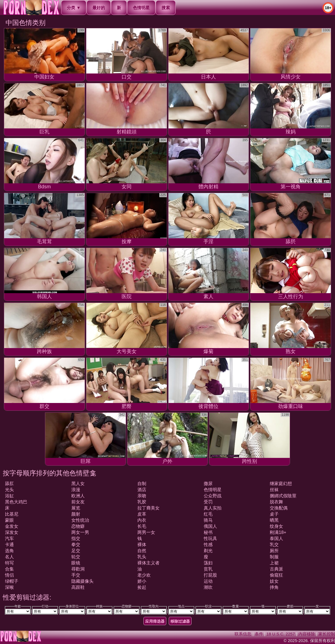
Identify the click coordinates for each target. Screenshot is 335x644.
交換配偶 (279, 508)
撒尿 (208, 484)
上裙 (274, 563)
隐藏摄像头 (82, 581)
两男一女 (146, 532)
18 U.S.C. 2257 (281, 634)
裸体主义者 (148, 563)
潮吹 (208, 587)
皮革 (142, 514)
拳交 (76, 545)
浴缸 (9, 496)
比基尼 (12, 514)
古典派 (276, 569)
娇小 (142, 581)
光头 (9, 490)
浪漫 (76, 490)
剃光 (208, 551)
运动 (208, 581)
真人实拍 (213, 508)
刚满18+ (278, 532)
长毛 (142, 526)
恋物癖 (78, 526)
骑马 (208, 520)
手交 (76, 575)
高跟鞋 (78, 587)
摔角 (274, 587)
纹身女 (276, 526)
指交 (76, 538)
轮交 (76, 557)
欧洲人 (78, 496)
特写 (9, 563)
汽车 (9, 538)
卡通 (9, 545)
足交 (76, 551)
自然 (142, 551)
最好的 (99, 8)
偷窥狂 (276, 575)
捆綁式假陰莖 (283, 496)
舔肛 (9, 484)
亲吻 (142, 496)
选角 (9, 551)
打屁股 (210, 575)
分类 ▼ (74, 8)
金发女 (12, 526)
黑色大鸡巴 (16, 502)
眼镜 (76, 563)
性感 (208, 545)
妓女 (274, 581)
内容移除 (307, 634)
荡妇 (208, 563)
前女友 (78, 502)
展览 (76, 508)
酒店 (142, 490)
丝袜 (274, 490)
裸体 (142, 545)
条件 (259, 634)
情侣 (9, 575)
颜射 (76, 514)
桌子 (274, 514)
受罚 (208, 502)
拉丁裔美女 (148, 508)
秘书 (208, 532)
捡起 (142, 587)
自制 (142, 484)
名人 (9, 557)
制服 (274, 557)
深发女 (12, 532)
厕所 (274, 551)
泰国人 (276, 538)
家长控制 (327, 634)
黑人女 (78, 484)
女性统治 (80, 520)
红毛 (208, 514)
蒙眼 (9, 520)
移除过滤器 (180, 621)
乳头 (142, 557)
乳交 (274, 545)
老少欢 (144, 575)
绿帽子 (12, 581)
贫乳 (208, 569)
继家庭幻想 (281, 484)
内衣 (142, 520)
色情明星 (141, 8)
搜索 (166, 8)
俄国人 (210, 526)
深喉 (9, 587)
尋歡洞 (78, 569)
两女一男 (80, 532)
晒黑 (274, 520)
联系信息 (243, 634)
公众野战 (213, 496)
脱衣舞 (276, 502)
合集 (9, 569)
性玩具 (210, 538)
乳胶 (142, 502)
